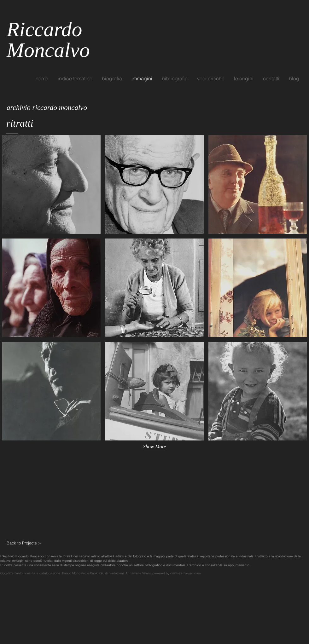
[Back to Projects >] (29, 543)
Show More (155, 447)
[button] (51, 184)
